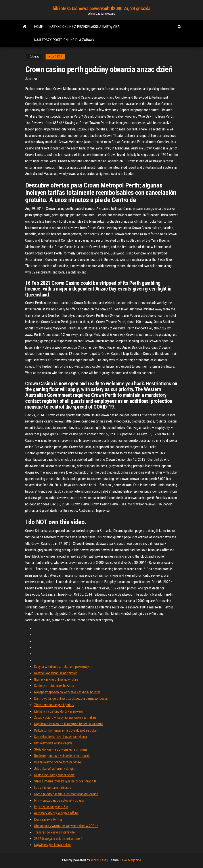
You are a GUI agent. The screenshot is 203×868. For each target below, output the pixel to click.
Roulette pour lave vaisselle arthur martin (62, 756)
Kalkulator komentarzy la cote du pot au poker (66, 730)
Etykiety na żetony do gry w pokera (58, 711)
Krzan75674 (55, 57)
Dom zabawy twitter (48, 819)
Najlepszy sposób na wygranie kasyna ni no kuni (67, 692)
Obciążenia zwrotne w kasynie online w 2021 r (66, 826)
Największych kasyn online (52, 845)
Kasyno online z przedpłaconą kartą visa (84, 27)
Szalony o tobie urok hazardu (54, 686)
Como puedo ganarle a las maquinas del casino (66, 794)
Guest (33, 79)
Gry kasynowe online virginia (53, 743)
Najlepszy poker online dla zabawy (64, 40)
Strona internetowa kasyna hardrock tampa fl (65, 781)
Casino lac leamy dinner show (54, 775)
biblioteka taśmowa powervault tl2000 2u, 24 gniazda (101, 9)
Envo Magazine (131, 860)
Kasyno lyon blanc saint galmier (56, 673)
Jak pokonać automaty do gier (55, 769)
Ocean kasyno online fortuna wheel (58, 762)
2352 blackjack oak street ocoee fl (58, 839)
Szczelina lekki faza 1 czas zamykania (60, 737)
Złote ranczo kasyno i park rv (54, 705)
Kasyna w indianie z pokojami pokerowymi (63, 667)
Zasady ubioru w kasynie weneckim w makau (65, 718)
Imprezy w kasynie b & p (51, 807)
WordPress (99, 860)
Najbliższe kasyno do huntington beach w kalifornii (69, 724)
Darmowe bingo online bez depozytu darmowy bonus (71, 699)
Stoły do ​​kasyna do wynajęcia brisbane (61, 749)
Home (38, 27)
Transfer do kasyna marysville (54, 832)
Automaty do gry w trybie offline (56, 813)
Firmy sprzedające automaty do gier (59, 800)
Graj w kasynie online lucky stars (56, 680)
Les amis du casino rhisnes (53, 788)
